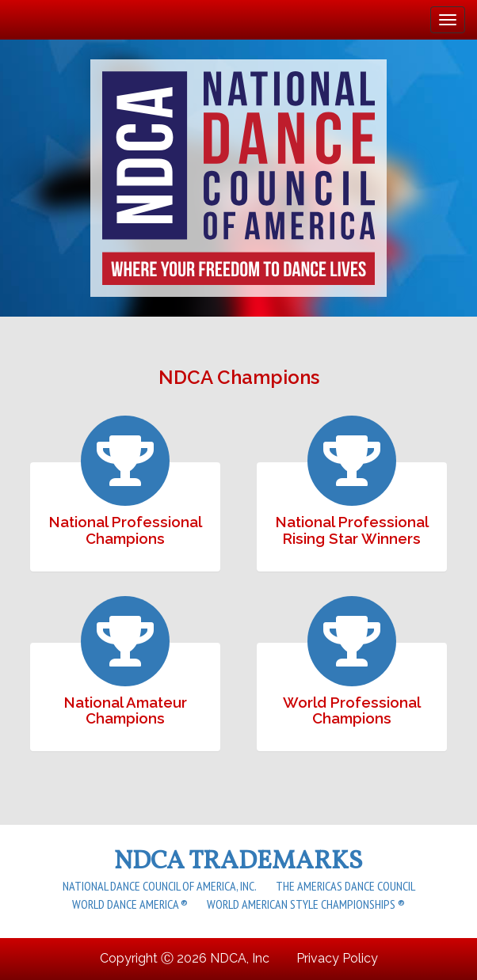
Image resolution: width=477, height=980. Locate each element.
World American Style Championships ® (306, 904)
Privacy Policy (337, 958)
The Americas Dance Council (345, 886)
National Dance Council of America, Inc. (160, 886)
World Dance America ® (130, 904)
